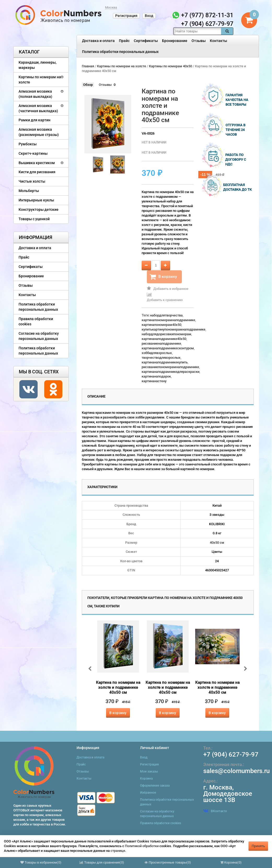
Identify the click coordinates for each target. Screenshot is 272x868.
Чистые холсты (32, 181)
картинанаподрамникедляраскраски (170, 372)
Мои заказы (149, 771)
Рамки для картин (34, 120)
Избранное (148, 793)
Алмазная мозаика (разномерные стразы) (39, 132)
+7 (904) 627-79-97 (231, 755)
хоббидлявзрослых (157, 353)
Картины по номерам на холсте (40, 80)
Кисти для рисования (37, 172)
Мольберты (29, 191)
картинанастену (154, 381)
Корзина (146, 779)
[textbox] (197, 31)
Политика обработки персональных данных (120, 52)
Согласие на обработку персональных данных (39, 336)
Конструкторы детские (39, 209)
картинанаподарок (156, 376)
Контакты (218, 41)
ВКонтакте (215, 811)
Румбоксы (28, 144)
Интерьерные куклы (36, 200)
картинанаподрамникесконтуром (168, 348)
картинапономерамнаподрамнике (168, 320)
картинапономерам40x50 (161, 325)
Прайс (124, 41)
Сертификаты (146, 41)
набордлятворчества (166, 315)
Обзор (88, 85)
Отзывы (199, 41)
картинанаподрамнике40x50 (164, 339)
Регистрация (126, 16)
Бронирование (175, 41)
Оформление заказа (155, 786)
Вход (149, 16)
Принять (258, 846)
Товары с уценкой (34, 219)
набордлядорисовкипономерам (166, 334)
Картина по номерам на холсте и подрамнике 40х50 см (118, 687)
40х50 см (217, 543)
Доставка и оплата (98, 41)
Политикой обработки (142, 846)
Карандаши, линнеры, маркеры (37, 65)
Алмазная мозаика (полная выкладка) (35, 94)
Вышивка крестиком (37, 163)
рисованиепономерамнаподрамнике (170, 367)
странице (118, 851)
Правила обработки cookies (36, 321)
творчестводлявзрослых (161, 358)
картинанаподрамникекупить (165, 362)
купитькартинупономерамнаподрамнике (173, 329)
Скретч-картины (33, 153)
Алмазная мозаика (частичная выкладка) (38, 108)
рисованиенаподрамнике (161, 343)
